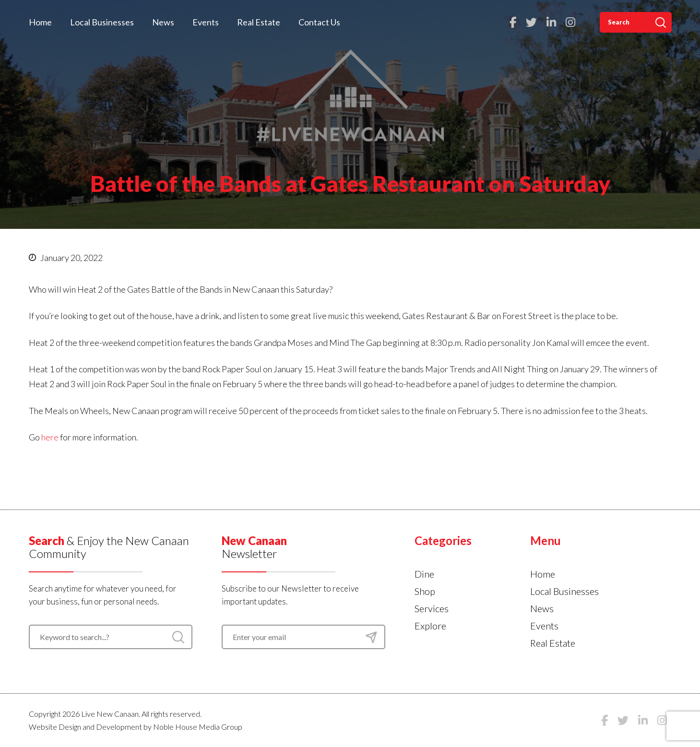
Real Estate (259, 22)
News (163, 22)
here (50, 437)
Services (432, 608)
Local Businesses (102, 22)
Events (206, 22)
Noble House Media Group (198, 727)
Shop (425, 591)
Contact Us (319, 22)
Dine (424, 574)
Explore (430, 626)
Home (40, 22)
